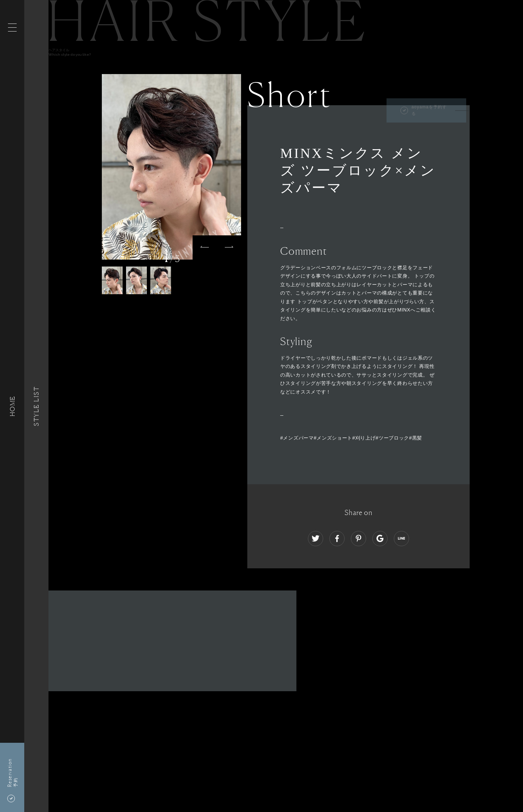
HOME (12, 406)
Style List (36, 406)
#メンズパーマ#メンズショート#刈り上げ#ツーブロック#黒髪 (351, 438)
